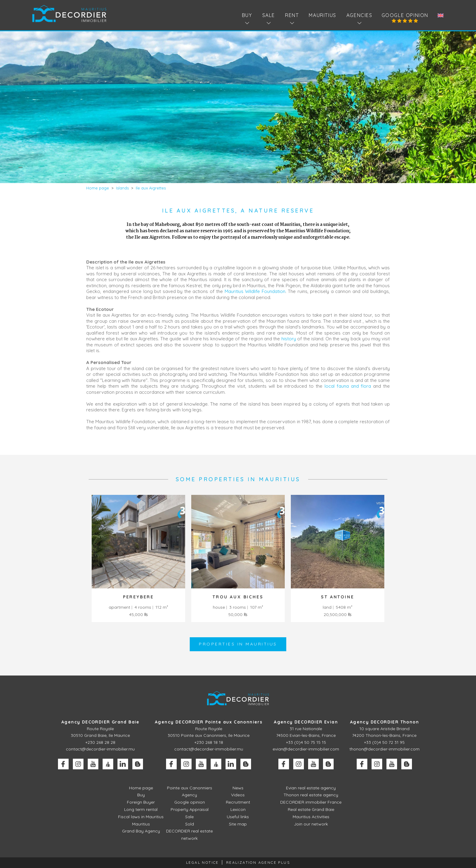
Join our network (311, 824)
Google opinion (405, 15)
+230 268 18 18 (209, 742)
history (289, 339)
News (238, 788)
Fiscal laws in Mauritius (141, 817)
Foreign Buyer (141, 802)
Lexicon (238, 809)
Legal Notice (202, 862)
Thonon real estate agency (311, 795)
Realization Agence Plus (258, 862)
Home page (141, 788)
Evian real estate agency (311, 788)
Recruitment (238, 802)
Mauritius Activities (311, 817)
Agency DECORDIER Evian (306, 722)
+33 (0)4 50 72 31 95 (384, 742)
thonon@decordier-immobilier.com (384, 749)
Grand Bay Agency (141, 831)
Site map (238, 824)
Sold (190, 824)
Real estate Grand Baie (311, 809)
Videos (238, 795)
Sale (189, 817)
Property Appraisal (190, 809)
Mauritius (322, 15)
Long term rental (141, 809)
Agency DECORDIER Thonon (384, 722)
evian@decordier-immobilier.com (306, 749)
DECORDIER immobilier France (311, 802)
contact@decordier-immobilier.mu (100, 749)
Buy (141, 795)
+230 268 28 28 (100, 742)
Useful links (238, 817)
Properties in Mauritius (238, 644)
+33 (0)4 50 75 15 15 (306, 742)
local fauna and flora (348, 386)
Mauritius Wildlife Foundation (255, 291)
